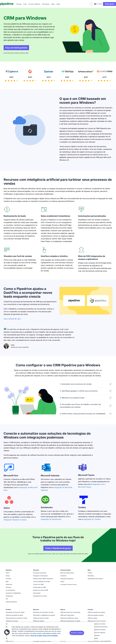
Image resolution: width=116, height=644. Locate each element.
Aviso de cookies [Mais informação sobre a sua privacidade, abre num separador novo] (36, 636)
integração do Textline (92, 519)
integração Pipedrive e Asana (15, 520)
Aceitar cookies (77, 633)
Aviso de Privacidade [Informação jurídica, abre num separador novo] (50, 636)
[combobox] (92, 4)
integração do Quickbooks (51, 519)
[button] (7, 632)
